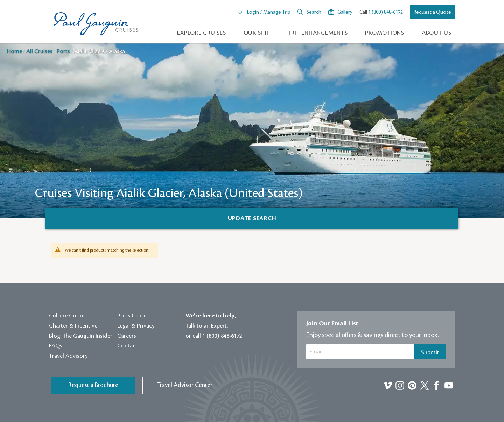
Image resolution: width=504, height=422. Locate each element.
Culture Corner (68, 316)
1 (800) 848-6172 (386, 12)
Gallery (345, 12)
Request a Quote (432, 12)
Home (15, 51)
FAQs (56, 346)
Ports (64, 51)
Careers (127, 336)
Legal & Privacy (136, 326)
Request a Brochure (93, 385)
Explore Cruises (201, 33)
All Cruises (40, 51)
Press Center (133, 316)
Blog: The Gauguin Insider (81, 336)
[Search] (252, 218)
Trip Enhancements (318, 33)
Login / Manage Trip (269, 12)
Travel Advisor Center (185, 385)
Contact (127, 346)
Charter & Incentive (73, 326)
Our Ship (257, 33)
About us (437, 33)
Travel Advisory (68, 356)
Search (314, 12)
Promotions (385, 33)
